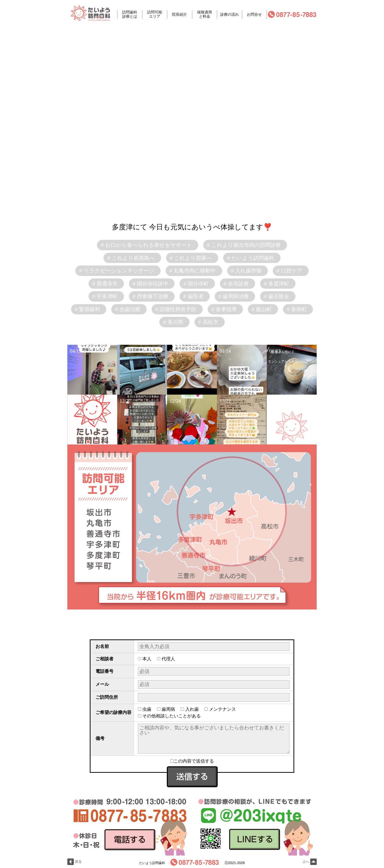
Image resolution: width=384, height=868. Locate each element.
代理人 (168, 659)
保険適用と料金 (204, 14)
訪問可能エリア (155, 14)
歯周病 (168, 709)
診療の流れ (230, 14)
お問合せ (254, 14)
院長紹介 (180, 14)
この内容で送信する (192, 761)
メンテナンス (222, 709)
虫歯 (147, 709)
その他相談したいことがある (172, 716)
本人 (147, 659)
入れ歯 (192, 709)
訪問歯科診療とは (130, 14)
